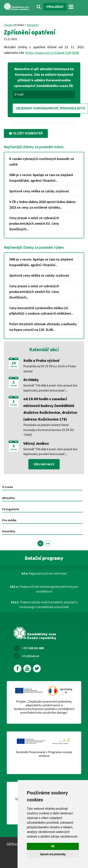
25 (14, 363)
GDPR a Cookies (17, 844)
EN (48, 543)
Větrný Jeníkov (36, 443)
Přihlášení (55, 7)
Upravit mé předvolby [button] (53, 854)
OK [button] (53, 846)
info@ (30, 656)
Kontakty (9, 531)
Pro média (9, 520)
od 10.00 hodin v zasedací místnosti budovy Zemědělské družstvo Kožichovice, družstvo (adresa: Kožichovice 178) (50, 409)
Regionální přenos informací (44, 573)
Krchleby (31, 380)
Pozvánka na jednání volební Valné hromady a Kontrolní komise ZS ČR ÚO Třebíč (49, 430)
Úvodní (8, 25)
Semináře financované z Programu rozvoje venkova (44, 754)
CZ (40, 543)
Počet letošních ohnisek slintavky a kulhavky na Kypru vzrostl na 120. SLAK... (43, 327)
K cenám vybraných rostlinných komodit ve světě (42, 162)
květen (14, 366)
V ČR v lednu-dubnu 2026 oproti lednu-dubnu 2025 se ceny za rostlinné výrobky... (42, 205)
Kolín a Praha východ (41, 360)
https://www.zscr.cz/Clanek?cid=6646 (52, 53)
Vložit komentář (26, 133)
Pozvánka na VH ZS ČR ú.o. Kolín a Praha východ (50, 369)
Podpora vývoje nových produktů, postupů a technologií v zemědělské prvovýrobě (44, 605)
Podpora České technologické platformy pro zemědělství (44, 589)
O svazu (8, 487)
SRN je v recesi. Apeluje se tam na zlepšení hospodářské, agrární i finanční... (41, 178)
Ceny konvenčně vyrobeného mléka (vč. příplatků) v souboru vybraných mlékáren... (41, 311)
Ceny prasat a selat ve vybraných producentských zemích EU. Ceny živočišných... (34, 223)
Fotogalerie (11, 509)
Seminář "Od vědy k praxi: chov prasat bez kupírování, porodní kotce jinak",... (50, 388)
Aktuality (33, 25)
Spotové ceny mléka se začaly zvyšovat (39, 191)
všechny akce (44, 464)
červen (14, 386)
